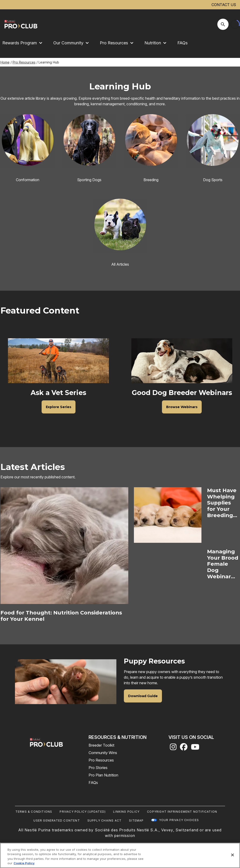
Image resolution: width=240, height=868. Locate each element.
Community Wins (103, 753)
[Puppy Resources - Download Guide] (143, 696)
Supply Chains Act (104, 820)
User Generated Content (57, 820)
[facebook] (184, 748)
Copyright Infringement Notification (182, 812)
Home (5, 62)
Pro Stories (98, 768)
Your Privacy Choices (179, 820)
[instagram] (173, 748)
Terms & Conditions (34, 812)
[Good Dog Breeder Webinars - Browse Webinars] (182, 407)
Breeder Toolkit (101, 745)
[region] (120, 855)
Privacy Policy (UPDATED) (83, 812)
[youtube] (195, 748)
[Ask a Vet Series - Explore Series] (58, 407)
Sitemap (136, 820)
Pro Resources (24, 62)
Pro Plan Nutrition (103, 775)
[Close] (233, 855)
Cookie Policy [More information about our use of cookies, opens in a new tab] (24, 863)
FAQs (183, 43)
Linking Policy (126, 812)
